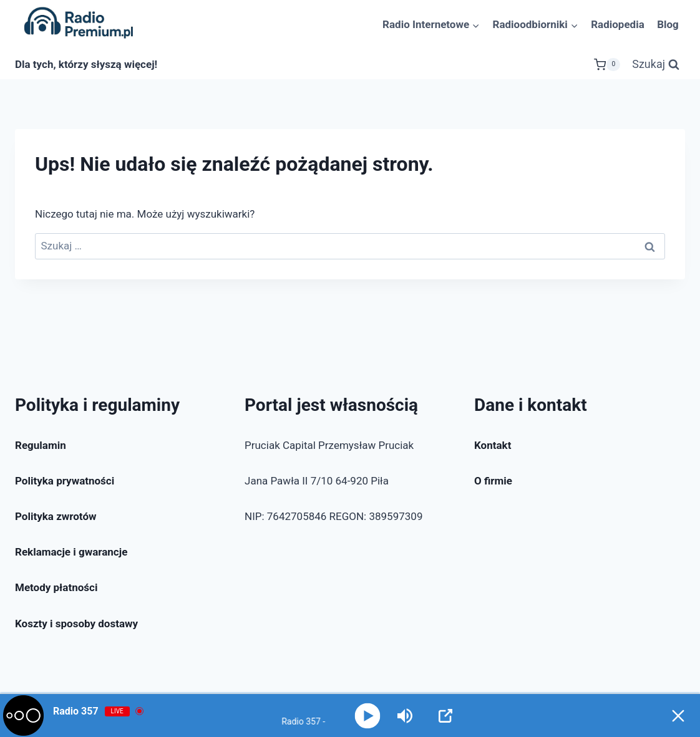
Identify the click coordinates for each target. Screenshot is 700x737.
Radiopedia (618, 24)
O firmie (493, 481)
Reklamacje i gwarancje (71, 552)
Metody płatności (56, 587)
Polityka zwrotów (56, 516)
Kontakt (493, 445)
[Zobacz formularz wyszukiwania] (656, 65)
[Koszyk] (607, 65)
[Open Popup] (445, 716)
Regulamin (41, 445)
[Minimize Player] (678, 716)
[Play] (367, 715)
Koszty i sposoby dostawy (76, 624)
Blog (668, 24)
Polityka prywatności (65, 481)
